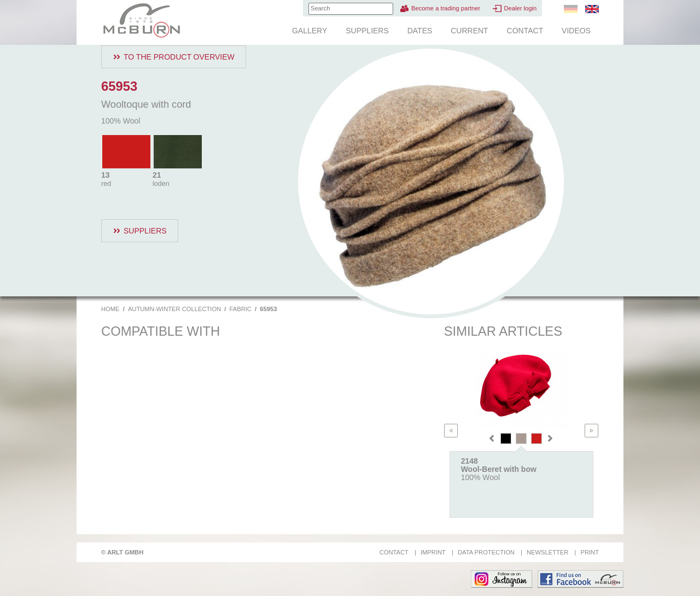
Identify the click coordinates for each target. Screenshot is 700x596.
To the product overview (179, 57)
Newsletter (547, 552)
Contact (525, 31)
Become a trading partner (446, 8)
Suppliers (367, 31)
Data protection (486, 552)
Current (469, 31)
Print (590, 552)
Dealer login (520, 8)
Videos (576, 31)
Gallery (310, 31)
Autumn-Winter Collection (174, 309)
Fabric (241, 309)
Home (110, 309)
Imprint (433, 552)
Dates (420, 31)
